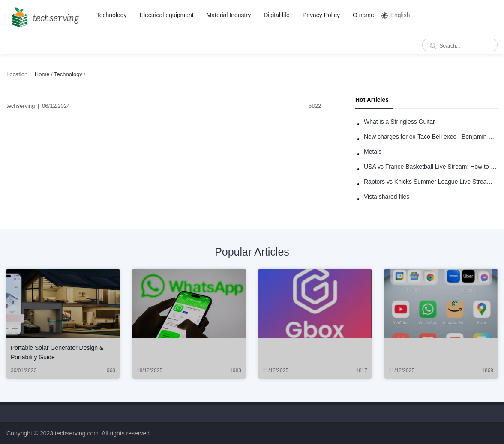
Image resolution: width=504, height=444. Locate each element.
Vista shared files (387, 197)
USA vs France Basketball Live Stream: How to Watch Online (431, 167)
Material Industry (229, 15)
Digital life (277, 15)
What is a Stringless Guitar (399, 122)
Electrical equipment (167, 15)
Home (42, 74)
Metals (373, 152)
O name (363, 15)
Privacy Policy (321, 15)
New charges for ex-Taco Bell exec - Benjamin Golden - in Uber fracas (431, 137)
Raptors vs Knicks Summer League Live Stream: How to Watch (431, 182)
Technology (112, 15)
